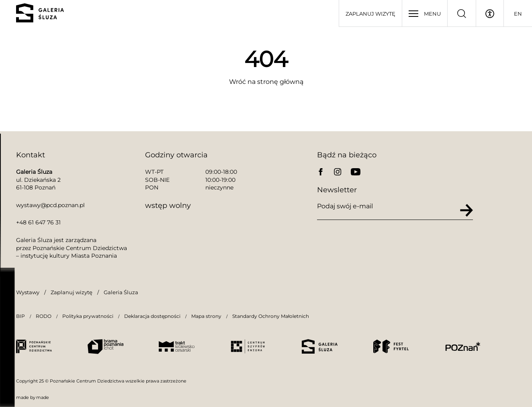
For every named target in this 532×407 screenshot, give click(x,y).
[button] (16, 391)
